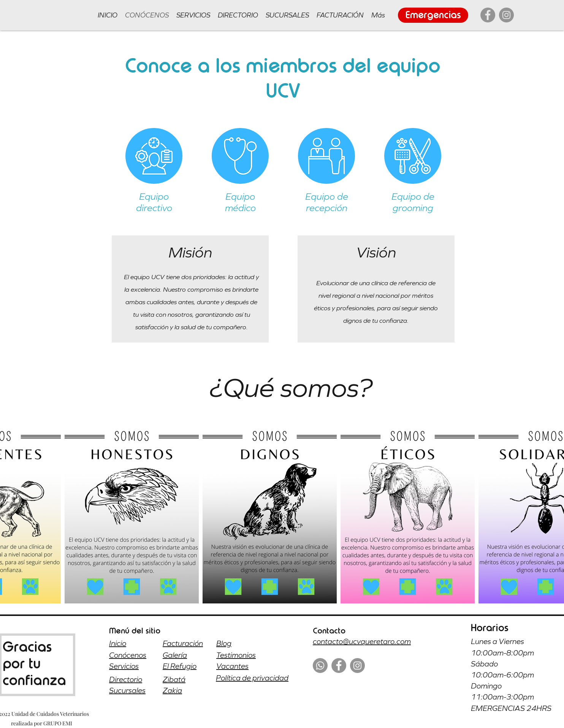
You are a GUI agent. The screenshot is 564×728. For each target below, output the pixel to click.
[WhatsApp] (320, 666)
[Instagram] (506, 15)
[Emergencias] (433, 15)
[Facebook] (488, 15)
